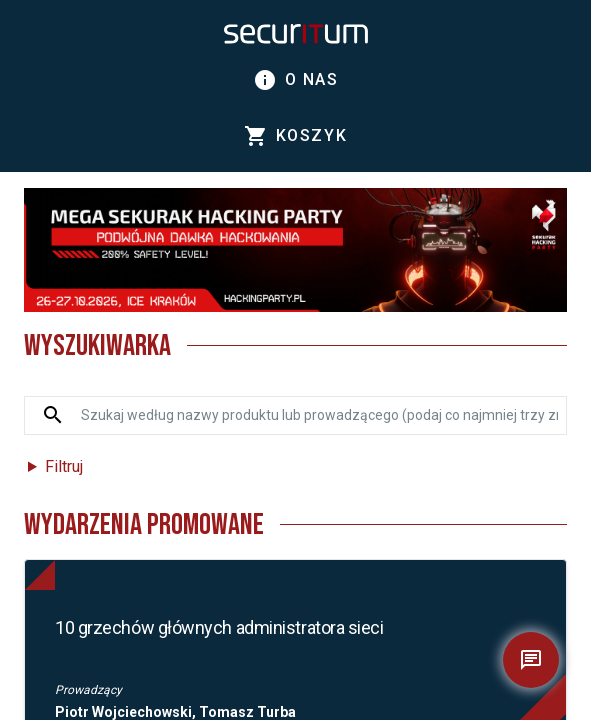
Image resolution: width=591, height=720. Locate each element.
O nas (296, 80)
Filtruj (64, 466)
